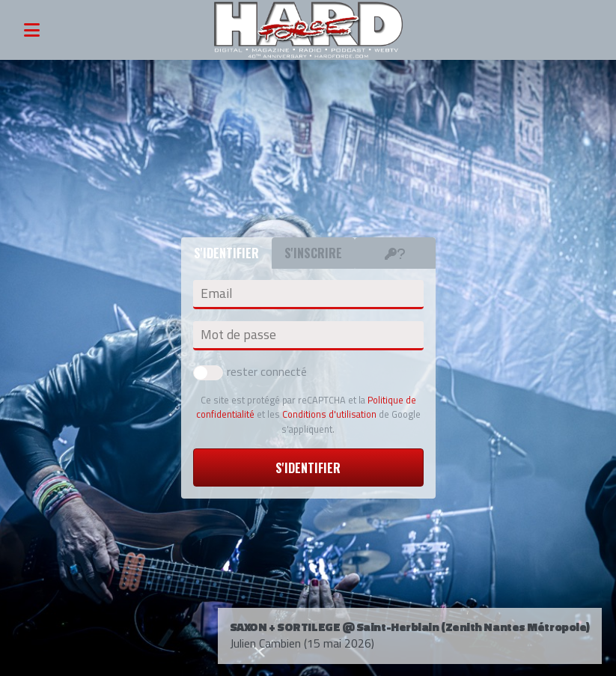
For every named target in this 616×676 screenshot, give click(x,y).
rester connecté (250, 371)
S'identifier (308, 468)
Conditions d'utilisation (329, 414)
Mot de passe (238, 335)
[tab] (395, 253)
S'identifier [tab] (226, 253)
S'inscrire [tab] (313, 253)
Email (216, 293)
